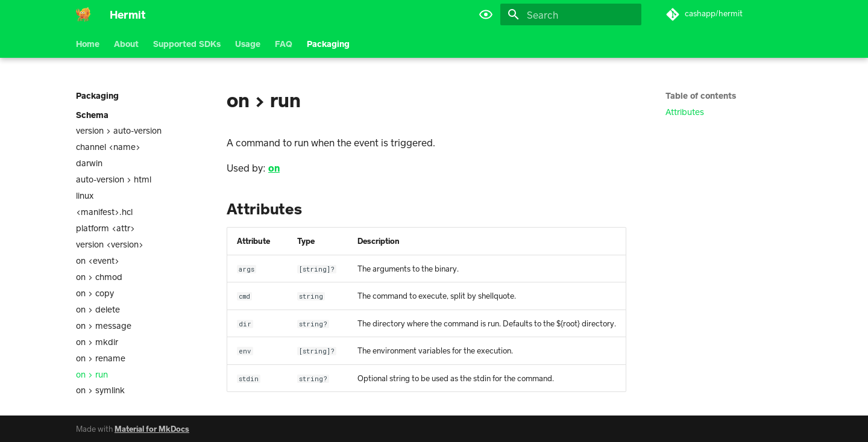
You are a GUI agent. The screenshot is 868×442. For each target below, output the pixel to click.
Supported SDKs (187, 44)
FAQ (284, 44)
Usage (248, 44)
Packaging (328, 44)
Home (88, 44)
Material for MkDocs (152, 429)
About (126, 44)
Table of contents (701, 95)
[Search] (571, 14)
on (274, 168)
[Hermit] (83, 14)
